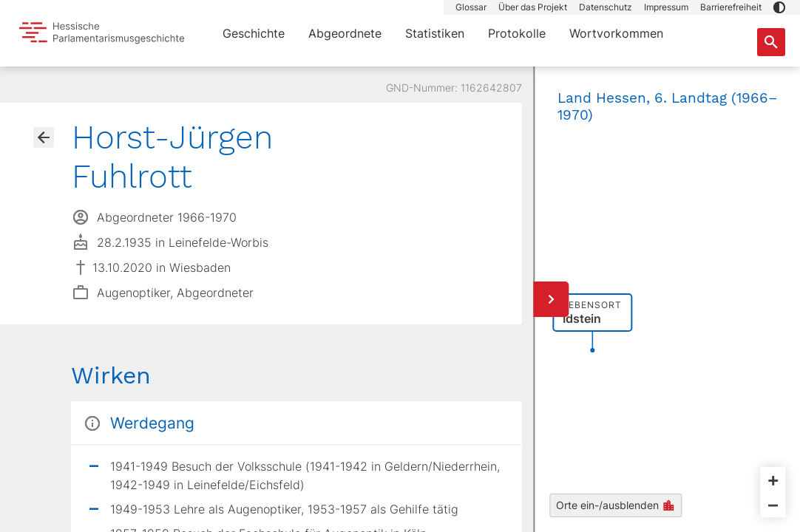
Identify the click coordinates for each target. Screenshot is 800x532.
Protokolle (517, 33)
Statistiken (435, 33)
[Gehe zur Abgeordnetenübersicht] (44, 137)
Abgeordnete (345, 33)
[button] (779, 7)
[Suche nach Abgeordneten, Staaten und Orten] (771, 42)
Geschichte (254, 33)
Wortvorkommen (616, 33)
